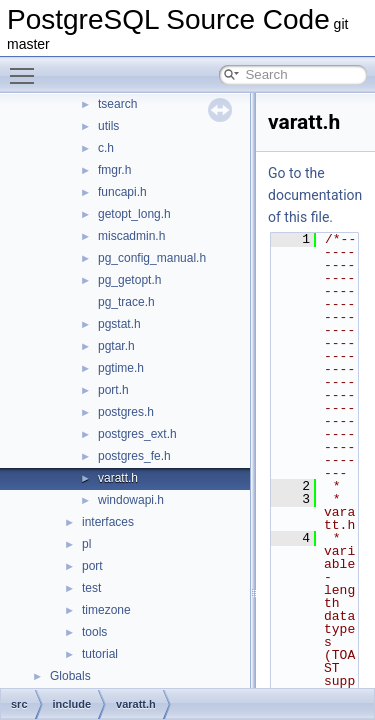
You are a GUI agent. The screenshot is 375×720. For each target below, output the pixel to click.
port (92, 566)
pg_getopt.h (129, 280)
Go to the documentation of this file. (315, 195)
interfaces (108, 522)
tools (94, 632)
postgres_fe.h (134, 456)
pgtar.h (116, 346)
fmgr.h (114, 170)
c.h (106, 148)
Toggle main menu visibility (27, 67)
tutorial (100, 654)
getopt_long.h (134, 214)
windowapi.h (131, 500)
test (91, 588)
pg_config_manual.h (152, 258)
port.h (113, 390)
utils (108, 126)
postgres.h (126, 412)
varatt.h (118, 478)
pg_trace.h (126, 302)
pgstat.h (119, 324)
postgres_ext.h (137, 434)
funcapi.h (122, 192)
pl (86, 544)
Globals (70, 676)
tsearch (117, 104)
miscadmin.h (131, 236)
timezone (106, 610)
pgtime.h (121, 368)
